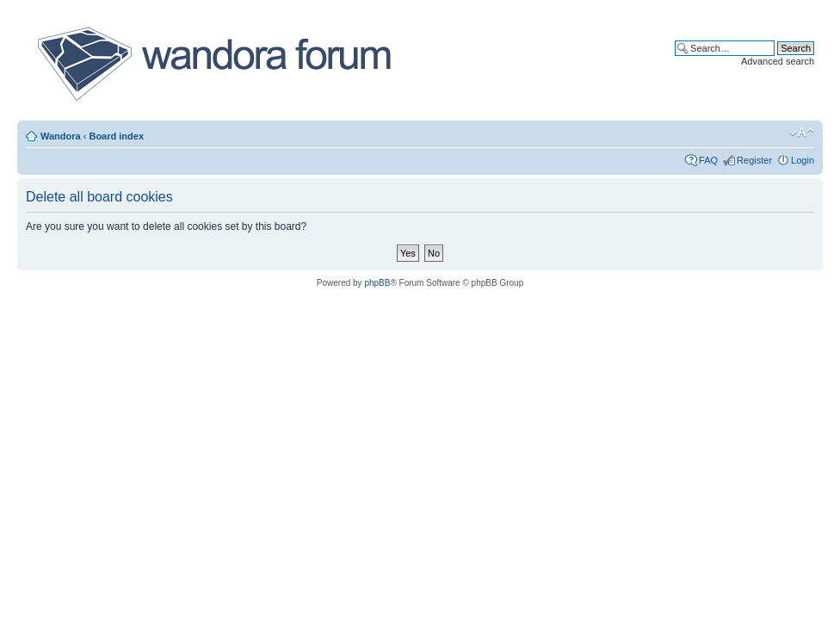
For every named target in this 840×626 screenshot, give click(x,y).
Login (803, 160)
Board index (116, 136)
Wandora (61, 136)
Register (754, 160)
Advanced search (778, 61)
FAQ (708, 160)
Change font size (802, 133)
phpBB (377, 283)
